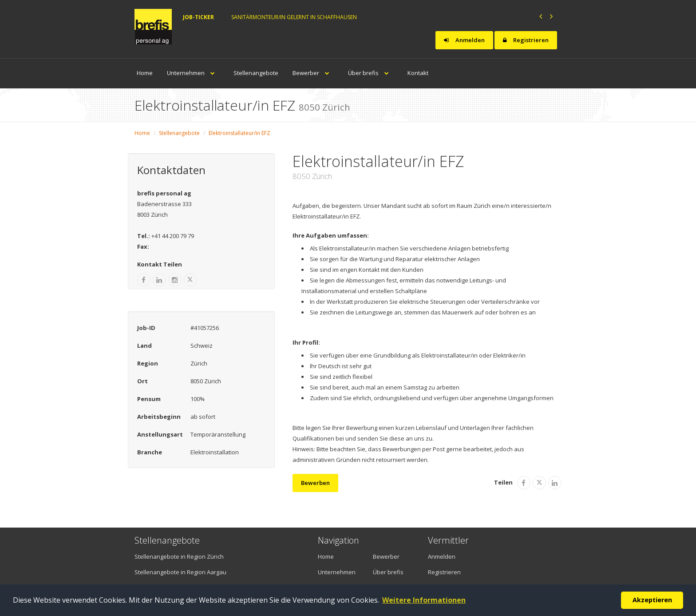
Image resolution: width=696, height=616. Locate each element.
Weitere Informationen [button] (424, 600)
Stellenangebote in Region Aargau (180, 572)
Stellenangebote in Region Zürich (179, 556)
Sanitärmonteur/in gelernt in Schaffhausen (294, 17)
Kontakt (418, 73)
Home (145, 73)
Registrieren (526, 40)
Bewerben (315, 483)
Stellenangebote (256, 73)
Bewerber (313, 73)
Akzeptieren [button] (652, 600)
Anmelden (464, 40)
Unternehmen (193, 73)
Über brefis (371, 73)
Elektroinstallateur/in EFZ (239, 133)
